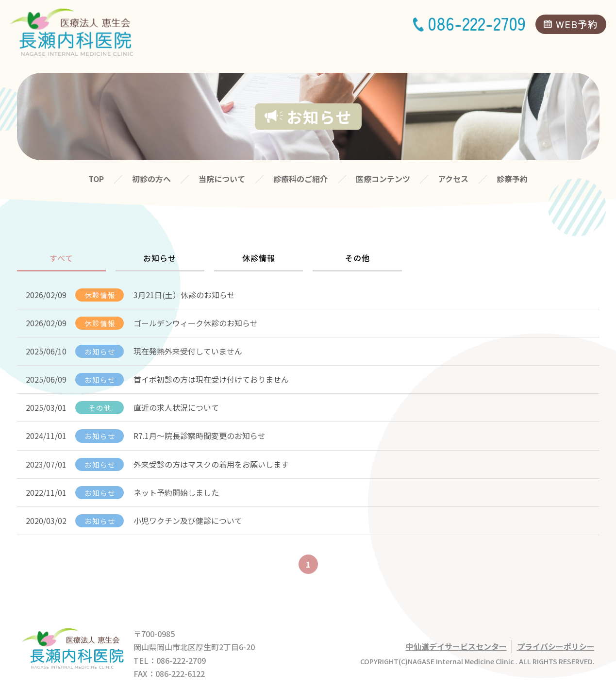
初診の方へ (151, 179)
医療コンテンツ (383, 179)
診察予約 (512, 179)
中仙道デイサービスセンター (456, 646)
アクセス (453, 179)
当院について (222, 179)
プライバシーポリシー (556, 646)
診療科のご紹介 (300, 179)
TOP (96, 179)
